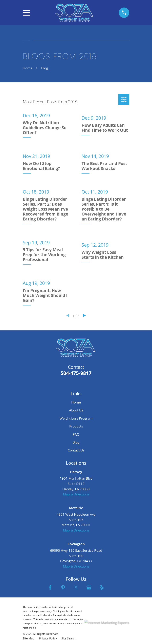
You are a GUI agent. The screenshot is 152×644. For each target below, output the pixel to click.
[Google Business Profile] (89, 587)
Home (76, 402)
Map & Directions (76, 494)
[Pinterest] (63, 587)
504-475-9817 (76, 373)
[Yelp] (102, 587)
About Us (76, 410)
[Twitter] (76, 587)
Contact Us (76, 450)
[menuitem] (29, 638)
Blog (76, 442)
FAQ (76, 434)
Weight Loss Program (76, 418)
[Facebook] (50, 587)
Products (76, 426)
